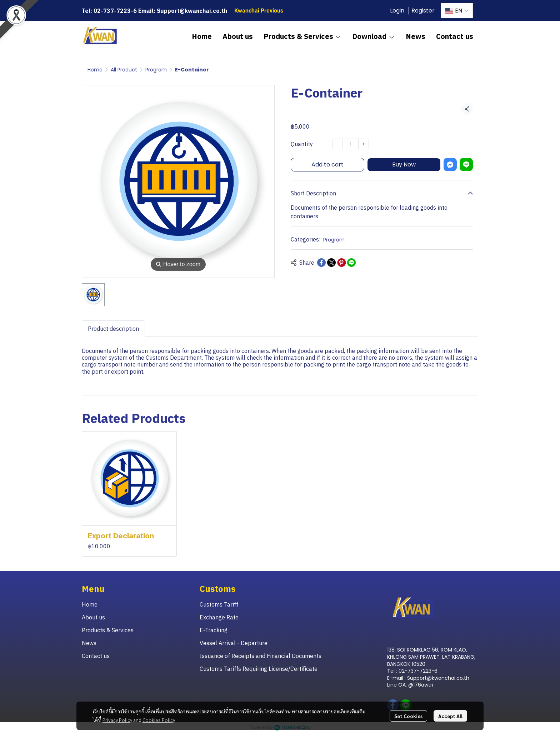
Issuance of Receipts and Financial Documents (261, 656)
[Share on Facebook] (321, 263)
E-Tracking (214, 630)
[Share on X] (331, 263)
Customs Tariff (219, 604)
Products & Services (108, 630)
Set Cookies (408, 716)
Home (95, 70)
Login (397, 11)
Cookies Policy (159, 720)
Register (423, 11)
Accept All (450, 716)
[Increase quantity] (364, 144)
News (89, 643)
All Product (124, 70)
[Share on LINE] (351, 263)
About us (93, 617)
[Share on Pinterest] (341, 263)
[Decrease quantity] (337, 144)
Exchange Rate (219, 617)
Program (156, 70)
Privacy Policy (117, 720)
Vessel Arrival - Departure (234, 643)
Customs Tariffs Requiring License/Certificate (259, 669)
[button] (457, 11)
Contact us (96, 656)
